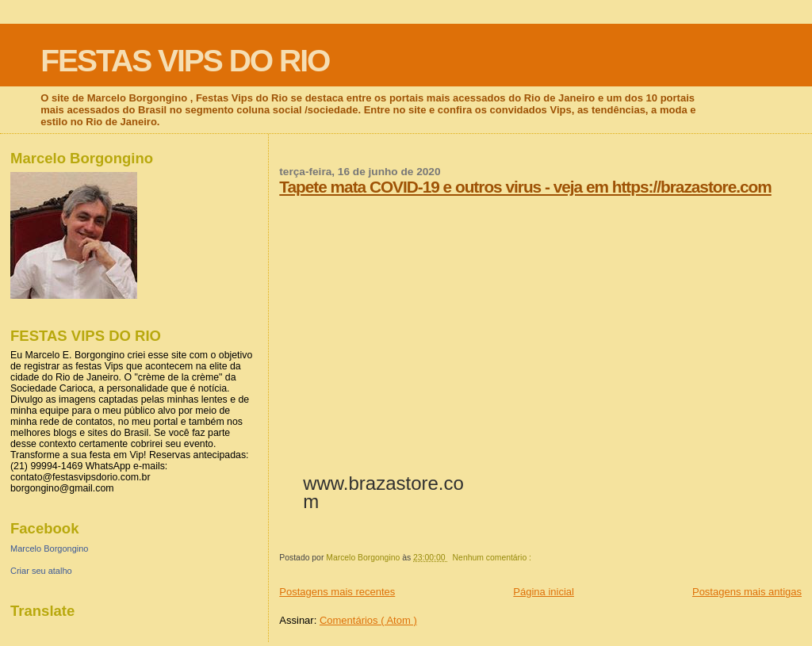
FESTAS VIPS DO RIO (185, 61)
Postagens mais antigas (747, 592)
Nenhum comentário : (493, 558)
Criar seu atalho (41, 571)
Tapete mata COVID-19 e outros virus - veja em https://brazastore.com (525, 187)
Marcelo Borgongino (49, 549)
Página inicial (544, 592)
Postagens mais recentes (337, 592)
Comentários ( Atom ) (368, 620)
